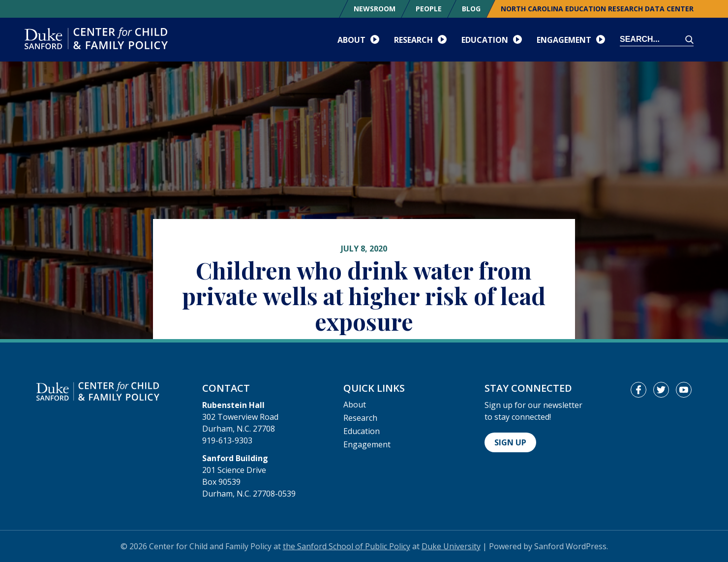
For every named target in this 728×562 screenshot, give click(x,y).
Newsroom (375, 9)
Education (362, 431)
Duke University (451, 546)
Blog (471, 9)
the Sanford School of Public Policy (347, 546)
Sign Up (510, 442)
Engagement (367, 444)
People (429, 9)
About (355, 405)
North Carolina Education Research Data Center (597, 9)
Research (360, 418)
